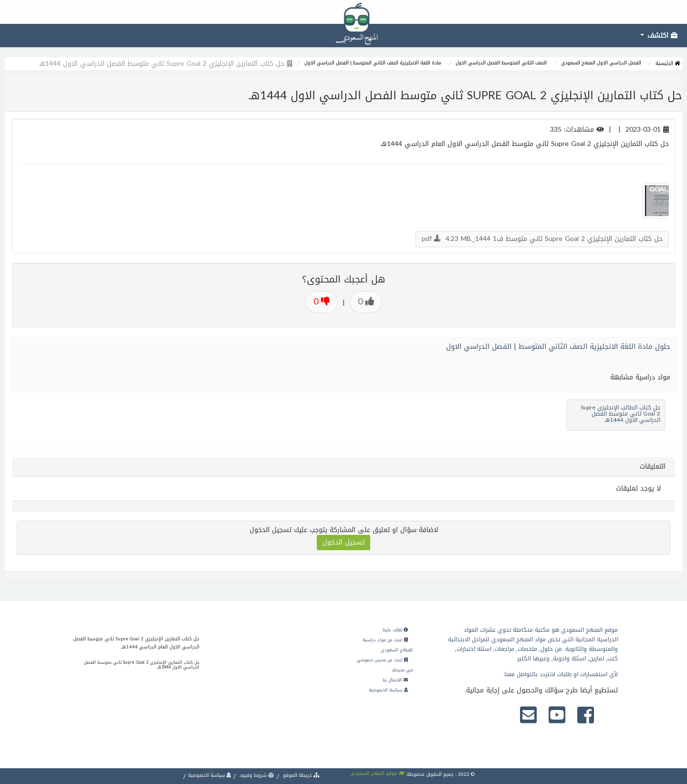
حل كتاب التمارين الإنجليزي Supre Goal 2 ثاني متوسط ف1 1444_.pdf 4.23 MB (542, 239)
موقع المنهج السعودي (378, 773)
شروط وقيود (256, 775)
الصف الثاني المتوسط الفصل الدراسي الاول (501, 63)
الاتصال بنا (395, 680)
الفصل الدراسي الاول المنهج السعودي (601, 63)
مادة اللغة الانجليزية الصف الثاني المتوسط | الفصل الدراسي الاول (373, 63)
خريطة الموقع (301, 775)
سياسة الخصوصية (388, 690)
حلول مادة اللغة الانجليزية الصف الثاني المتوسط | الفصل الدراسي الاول (558, 346)
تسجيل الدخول (343, 542)
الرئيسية (668, 63)
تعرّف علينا (395, 630)
